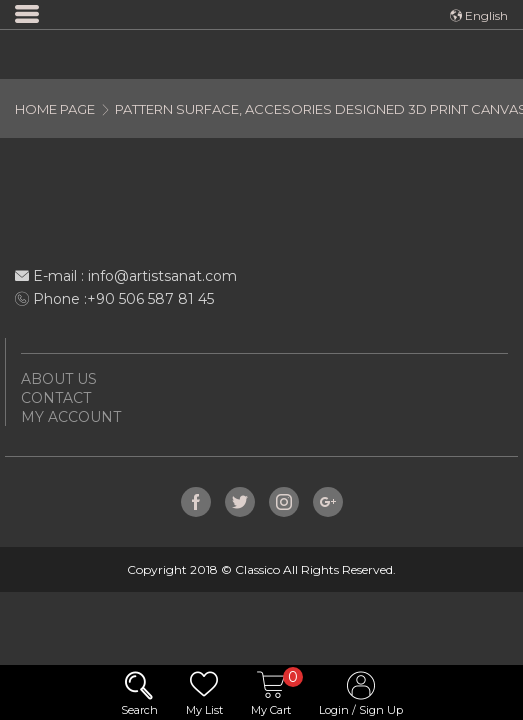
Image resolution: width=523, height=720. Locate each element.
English (479, 15)
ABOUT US (59, 379)
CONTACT (56, 398)
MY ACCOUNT (71, 417)
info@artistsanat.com (162, 276)
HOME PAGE (55, 109)
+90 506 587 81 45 (150, 299)
